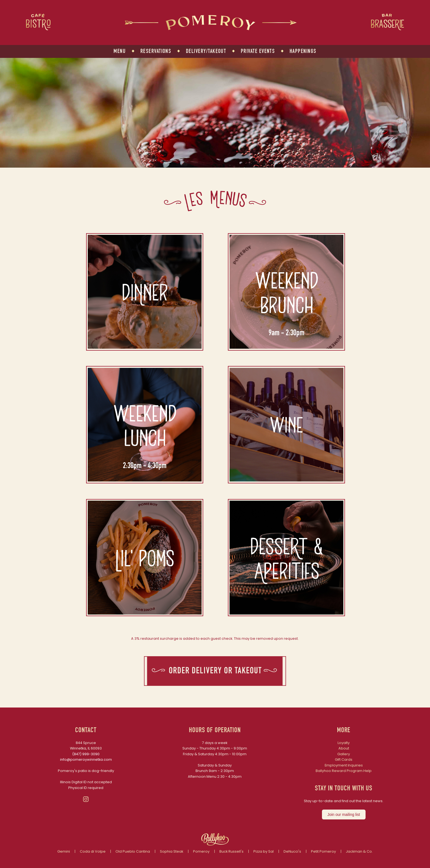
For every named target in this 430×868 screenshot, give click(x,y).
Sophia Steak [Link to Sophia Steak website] (172, 851)
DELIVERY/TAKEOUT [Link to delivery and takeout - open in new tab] (206, 52)
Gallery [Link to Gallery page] (344, 754)
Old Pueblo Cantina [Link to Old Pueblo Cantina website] (133, 851)
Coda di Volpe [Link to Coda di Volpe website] (93, 851)
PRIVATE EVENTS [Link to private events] (258, 52)
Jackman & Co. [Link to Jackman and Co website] (359, 851)
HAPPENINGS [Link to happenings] (303, 52)
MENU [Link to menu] (120, 52)
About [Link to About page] (344, 748)
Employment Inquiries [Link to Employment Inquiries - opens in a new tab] (344, 765)
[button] (145, 349)
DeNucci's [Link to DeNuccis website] (292, 851)
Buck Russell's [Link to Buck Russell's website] (231, 851)
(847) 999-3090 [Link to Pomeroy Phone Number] (86, 754)
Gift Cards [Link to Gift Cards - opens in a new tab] (344, 759)
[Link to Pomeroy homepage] (211, 29)
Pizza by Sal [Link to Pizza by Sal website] (264, 851)
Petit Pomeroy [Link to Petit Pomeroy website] (323, 851)
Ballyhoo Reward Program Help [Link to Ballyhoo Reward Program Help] (344, 771)
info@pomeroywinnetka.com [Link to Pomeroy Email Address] (86, 759)
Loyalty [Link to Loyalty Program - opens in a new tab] (344, 743)
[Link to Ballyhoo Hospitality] (215, 844)
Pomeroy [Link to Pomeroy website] (201, 851)
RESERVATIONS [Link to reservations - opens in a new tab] (156, 52)
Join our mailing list (344, 815)
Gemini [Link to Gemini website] (64, 851)
